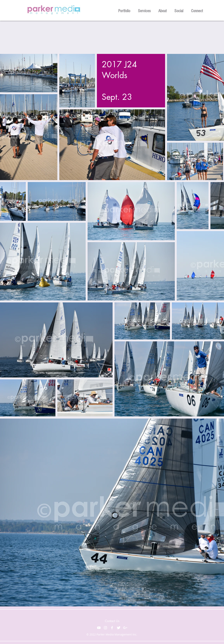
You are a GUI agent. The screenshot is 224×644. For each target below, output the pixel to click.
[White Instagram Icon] (105, 628)
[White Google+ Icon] (125, 628)
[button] (124, 10)
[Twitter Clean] (119, 628)
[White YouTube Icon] (99, 628)
